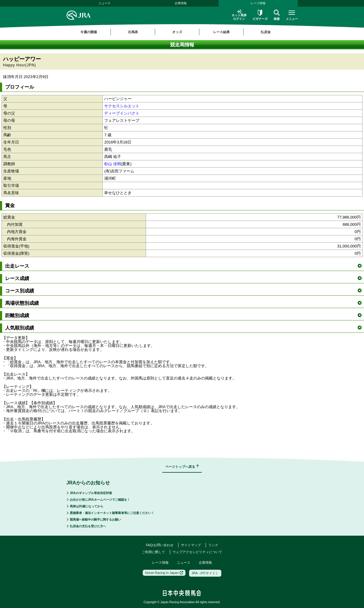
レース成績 (183, 278)
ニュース (104, 3)
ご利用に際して (153, 552)
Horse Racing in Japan (164, 573)
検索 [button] (277, 15)
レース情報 (258, 3)
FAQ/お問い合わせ (159, 545)
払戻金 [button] (266, 32)
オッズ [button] (177, 32)
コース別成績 (183, 291)
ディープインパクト (122, 113)
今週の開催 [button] (89, 32)
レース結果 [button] (221, 32)
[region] (182, 32)
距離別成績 (183, 315)
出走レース (183, 266)
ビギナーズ (260, 15)
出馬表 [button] (133, 32)
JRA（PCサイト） (205, 573)
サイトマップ (191, 545)
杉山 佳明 (113, 164)
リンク (213, 545)
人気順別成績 (183, 328)
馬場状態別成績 (183, 303)
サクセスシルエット (122, 106)
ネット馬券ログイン (239, 15)
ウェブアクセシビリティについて (197, 552)
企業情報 (181, 3)
